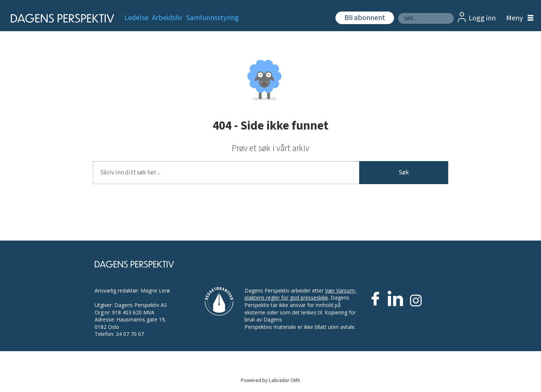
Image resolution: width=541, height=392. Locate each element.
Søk (404, 173)
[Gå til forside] (60, 18)
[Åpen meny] (518, 18)
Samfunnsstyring (213, 18)
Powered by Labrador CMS (270, 380)
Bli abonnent (365, 18)
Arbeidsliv (167, 18)
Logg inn (482, 18)
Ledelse (136, 18)
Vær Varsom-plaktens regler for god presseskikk (301, 294)
